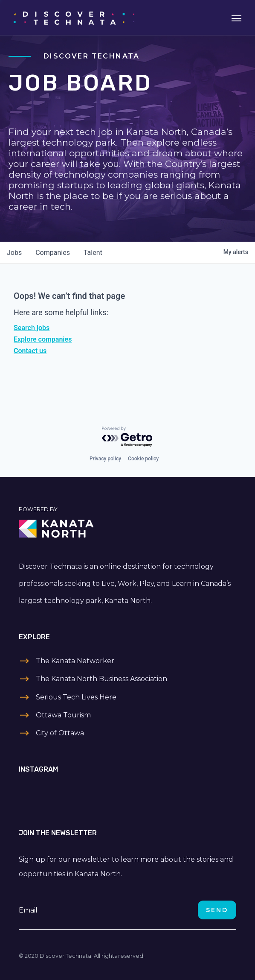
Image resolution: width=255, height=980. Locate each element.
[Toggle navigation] (236, 18)
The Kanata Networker (75, 661)
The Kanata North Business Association (101, 679)
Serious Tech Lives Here (76, 697)
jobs (14, 253)
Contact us (30, 351)
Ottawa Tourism (63, 715)
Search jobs (32, 328)
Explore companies (43, 339)
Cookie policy (143, 459)
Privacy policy (105, 459)
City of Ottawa (60, 733)
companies (53, 253)
